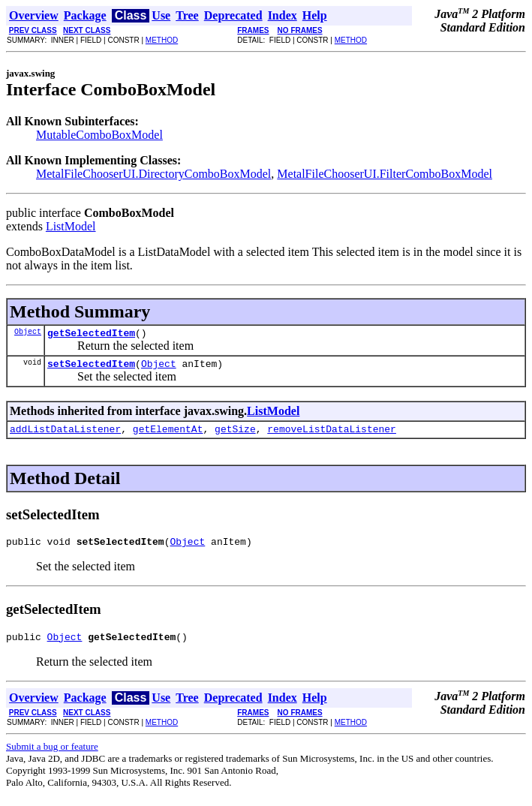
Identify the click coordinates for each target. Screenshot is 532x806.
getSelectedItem (91, 335)
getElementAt (168, 435)
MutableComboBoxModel (99, 135)
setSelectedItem (91, 368)
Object (28, 333)
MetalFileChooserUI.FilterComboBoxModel (385, 174)
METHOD (162, 40)
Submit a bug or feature (52, 758)
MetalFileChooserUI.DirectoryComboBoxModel (153, 174)
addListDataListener (65, 435)
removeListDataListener (332, 435)
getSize (235, 435)
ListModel (71, 226)
